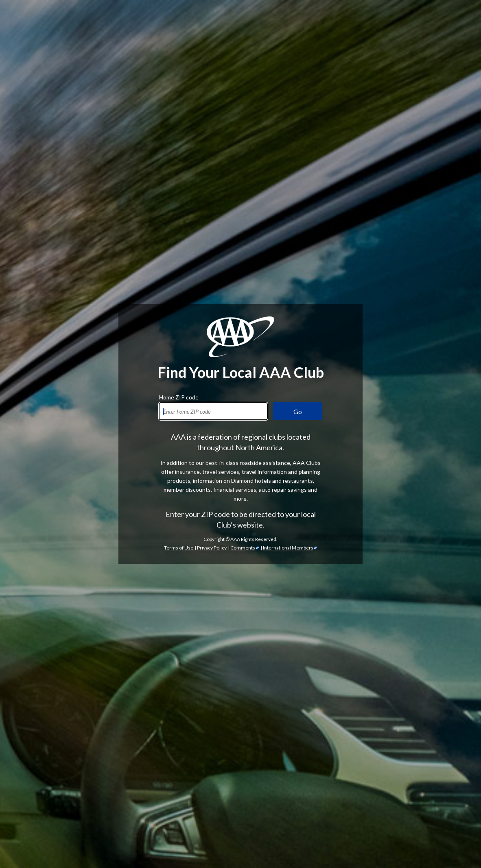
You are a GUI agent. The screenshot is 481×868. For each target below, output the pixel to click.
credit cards (442, 601)
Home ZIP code (179, 109)
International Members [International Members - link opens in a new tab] (288, 260)
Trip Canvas (181, 808)
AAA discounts (198, 507)
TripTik (165, 790)
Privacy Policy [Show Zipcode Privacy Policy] (212, 260)
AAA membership (359, 332)
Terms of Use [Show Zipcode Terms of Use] (179, 260)
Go (298, 124)
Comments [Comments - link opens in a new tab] (243, 260)
